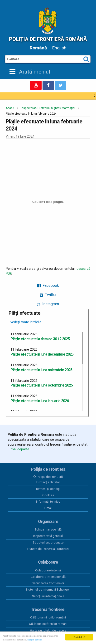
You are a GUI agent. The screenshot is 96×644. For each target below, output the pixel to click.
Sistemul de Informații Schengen (48, 590)
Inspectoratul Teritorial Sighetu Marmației (48, 108)
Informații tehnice (48, 502)
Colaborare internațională (48, 577)
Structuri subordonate (48, 542)
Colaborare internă (48, 570)
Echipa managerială (48, 529)
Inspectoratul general (48, 536)
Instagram (48, 304)
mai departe (20, 449)
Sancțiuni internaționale (48, 596)
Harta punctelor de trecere (48, 630)
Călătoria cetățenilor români (48, 624)
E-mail (48, 508)
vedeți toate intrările (26, 322)
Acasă (10, 108)
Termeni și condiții (48, 489)
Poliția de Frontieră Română (48, 39)
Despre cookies (35, 640)
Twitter (48, 295)
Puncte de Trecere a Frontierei (48, 549)
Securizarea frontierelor (48, 583)
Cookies (48, 495)
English (59, 48)
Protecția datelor (48, 482)
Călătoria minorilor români (48, 617)
